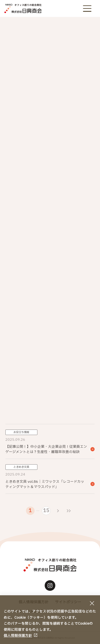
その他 (73, 139)
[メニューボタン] (87, 8)
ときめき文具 (27, 139)
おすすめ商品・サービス (73, 113)
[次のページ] (58, 511)
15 (46, 511)
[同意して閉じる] (92, 603)
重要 (27, 101)
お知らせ (73, 88)
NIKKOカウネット (27, 113)
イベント (73, 101)
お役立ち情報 (27, 126)
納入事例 (73, 126)
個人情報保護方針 (18, 636)
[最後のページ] (69, 511)
